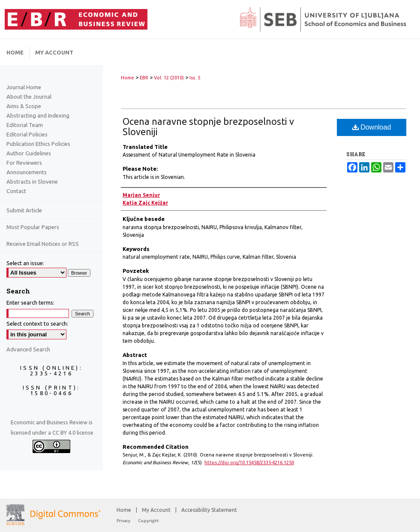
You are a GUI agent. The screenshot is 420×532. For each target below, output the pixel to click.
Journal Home (24, 87)
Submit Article (24, 210)
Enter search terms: (30, 302)
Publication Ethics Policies (38, 144)
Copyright (148, 521)
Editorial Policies (27, 134)
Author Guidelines (29, 153)
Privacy (124, 521)
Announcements (27, 172)
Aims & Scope (24, 106)
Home (127, 78)
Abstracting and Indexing (38, 115)
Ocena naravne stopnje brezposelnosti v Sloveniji (208, 126)
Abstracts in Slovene (32, 181)
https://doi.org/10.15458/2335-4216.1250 (249, 462)
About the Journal (29, 97)
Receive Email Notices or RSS (43, 244)
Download (372, 127)
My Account (157, 510)
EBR (144, 78)
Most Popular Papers (33, 227)
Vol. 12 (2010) (169, 78)
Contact (16, 191)
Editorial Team (25, 125)
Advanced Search (28, 349)
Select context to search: (37, 323)
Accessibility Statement (209, 510)
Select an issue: (25, 263)
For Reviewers (24, 163)
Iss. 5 (195, 78)
